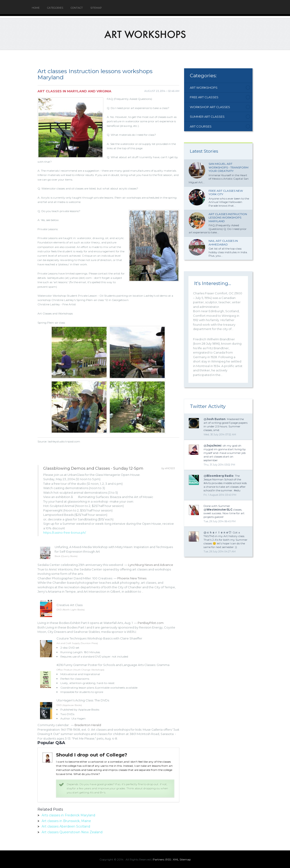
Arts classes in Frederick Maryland (68, 815)
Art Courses (201, 126)
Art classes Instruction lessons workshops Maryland (228, 218)
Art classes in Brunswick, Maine (66, 821)
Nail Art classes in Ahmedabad (223, 243)
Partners (158, 859)
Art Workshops (204, 88)
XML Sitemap (182, 859)
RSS (168, 859)
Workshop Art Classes (210, 107)
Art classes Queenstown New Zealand (72, 832)
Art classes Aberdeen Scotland (66, 826)
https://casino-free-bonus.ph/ (64, 533)
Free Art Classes (204, 97)
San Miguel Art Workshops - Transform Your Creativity (228, 167)
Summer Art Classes (207, 117)
